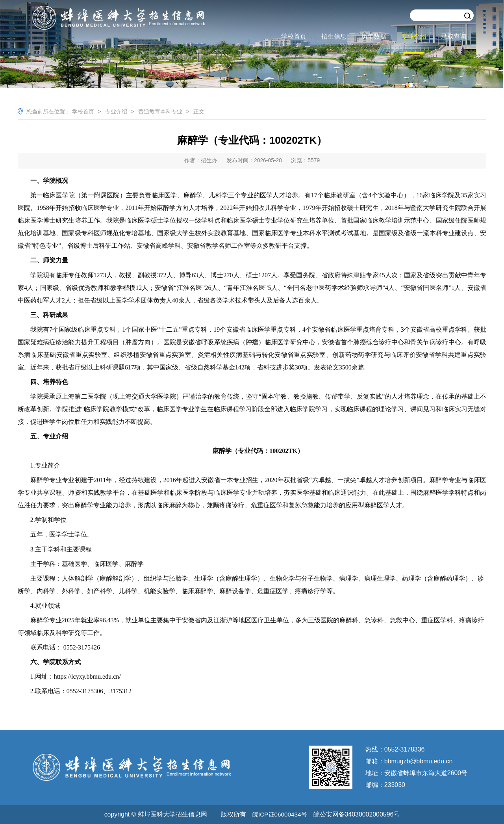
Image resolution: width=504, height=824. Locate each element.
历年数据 (374, 36)
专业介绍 (414, 36)
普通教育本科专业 (160, 111)
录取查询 (454, 36)
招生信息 (334, 36)
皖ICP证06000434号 (280, 814)
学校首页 (294, 36)
